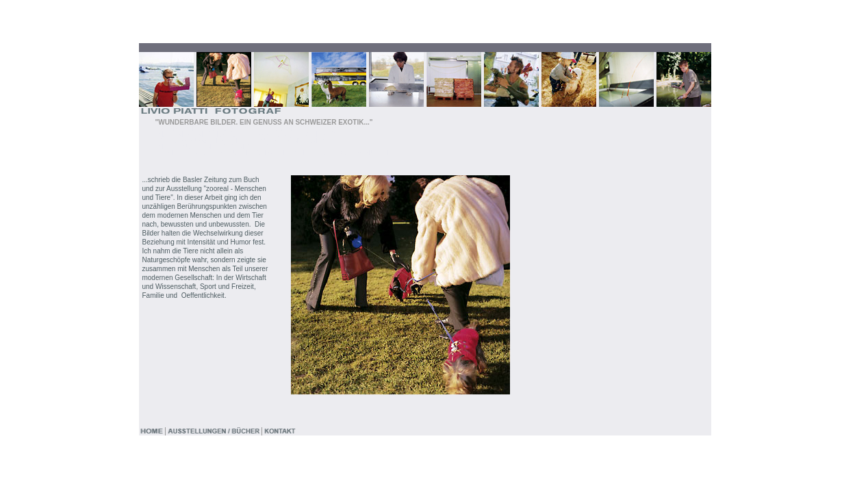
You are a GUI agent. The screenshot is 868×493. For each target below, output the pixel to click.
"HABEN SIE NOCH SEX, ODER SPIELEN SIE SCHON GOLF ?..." (259, 135)
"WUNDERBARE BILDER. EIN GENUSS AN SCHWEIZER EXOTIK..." (264, 122)
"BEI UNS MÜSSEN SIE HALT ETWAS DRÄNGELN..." (240, 141)
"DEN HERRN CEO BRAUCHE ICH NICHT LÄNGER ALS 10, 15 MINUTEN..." (276, 153)
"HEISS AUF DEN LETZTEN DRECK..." (217, 147)
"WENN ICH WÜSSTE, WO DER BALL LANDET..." (234, 128)
